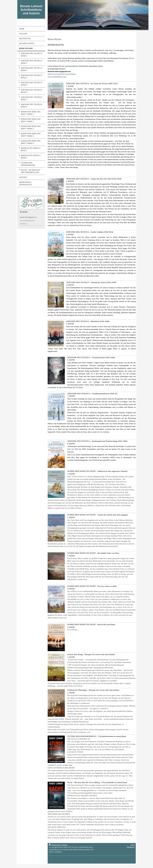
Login (132, 845)
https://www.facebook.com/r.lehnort (62, 74)
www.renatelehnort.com (57, 77)
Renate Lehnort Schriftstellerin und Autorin (31, 10)
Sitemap (64, 845)
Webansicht (131, 847)
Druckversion (55, 845)
